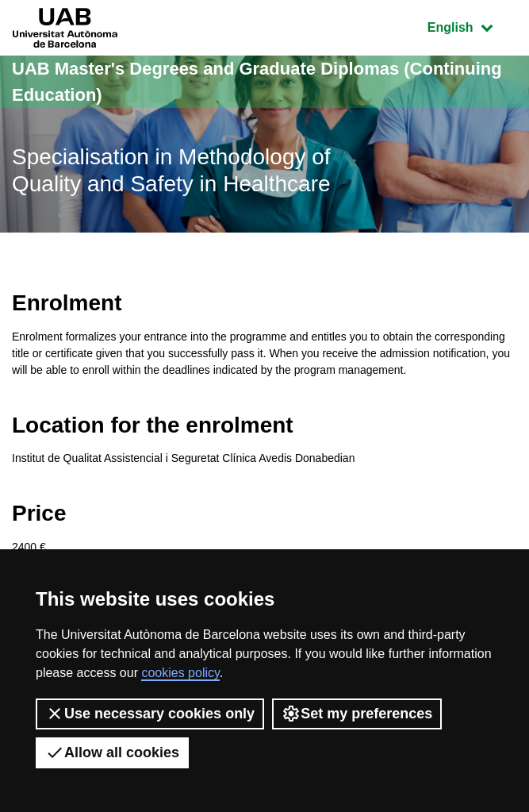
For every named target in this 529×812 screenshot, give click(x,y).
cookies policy (180, 673)
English (472, 26)
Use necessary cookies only (150, 714)
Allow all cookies (112, 752)
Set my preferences (357, 714)
